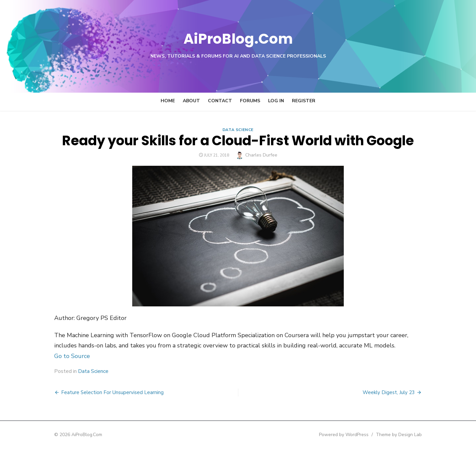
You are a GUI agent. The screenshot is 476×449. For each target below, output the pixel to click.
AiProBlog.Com (238, 38)
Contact (220, 101)
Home (168, 101)
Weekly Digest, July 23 (397, 392)
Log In (276, 101)
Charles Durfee (261, 155)
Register (304, 101)
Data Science (238, 130)
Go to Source (64, 356)
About (191, 101)
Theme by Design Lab (407, 435)
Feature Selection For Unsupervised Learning (104, 392)
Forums (250, 101)
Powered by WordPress (352, 435)
